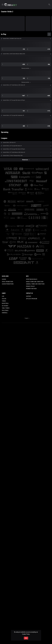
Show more (26, 160)
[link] (11, 5)
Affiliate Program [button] (32, 299)
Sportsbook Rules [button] (32, 279)
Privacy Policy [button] (30, 286)
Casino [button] (4, 279)
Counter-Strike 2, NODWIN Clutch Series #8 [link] (12, 39)
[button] (26, 39)
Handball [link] (5, 313)
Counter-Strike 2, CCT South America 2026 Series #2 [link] (14, 85)
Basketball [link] (5, 303)
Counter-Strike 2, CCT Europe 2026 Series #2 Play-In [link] (14, 100)
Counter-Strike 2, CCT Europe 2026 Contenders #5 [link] (13, 115)
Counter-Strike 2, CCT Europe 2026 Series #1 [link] (12, 146)
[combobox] (26, 318)
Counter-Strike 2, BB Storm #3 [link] (9, 143)
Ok (26, 638)
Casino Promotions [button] (8, 284)
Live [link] (3, 296)
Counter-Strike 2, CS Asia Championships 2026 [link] (13, 156)
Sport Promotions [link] (7, 282)
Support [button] (29, 296)
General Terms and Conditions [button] (35, 284)
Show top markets (26, 68)
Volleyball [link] (5, 310)
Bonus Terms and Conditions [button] (35, 282)
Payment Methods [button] (31, 289)
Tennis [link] (4, 301)
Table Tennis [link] (6, 308)
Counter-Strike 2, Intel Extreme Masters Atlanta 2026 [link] (14, 54)
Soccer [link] (4, 299)
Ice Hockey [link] (5, 306)
